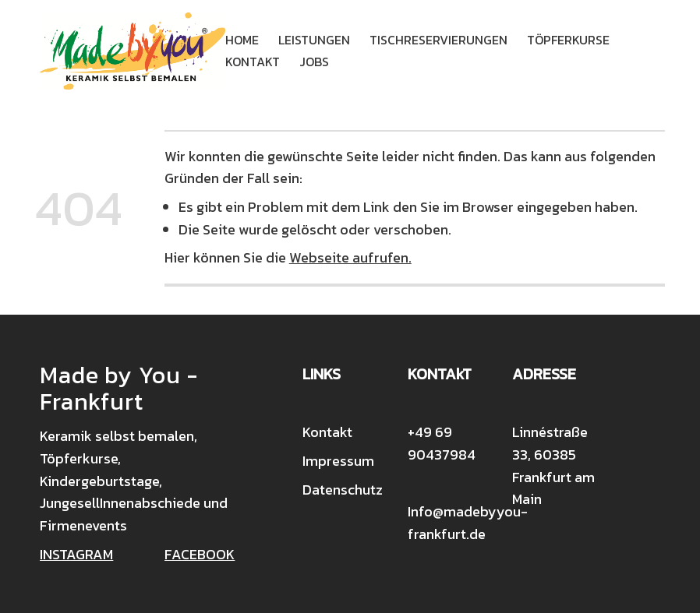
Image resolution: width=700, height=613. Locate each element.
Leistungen (314, 40)
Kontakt (253, 62)
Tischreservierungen (438, 40)
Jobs (314, 62)
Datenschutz (343, 490)
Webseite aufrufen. (350, 257)
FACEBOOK (200, 554)
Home (242, 40)
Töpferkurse (568, 40)
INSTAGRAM (76, 554)
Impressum (338, 461)
